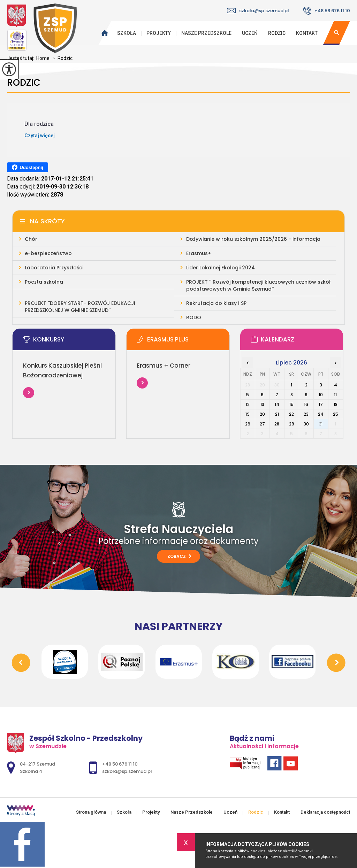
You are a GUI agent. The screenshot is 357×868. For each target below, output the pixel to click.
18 (336, 404)
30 (306, 424)
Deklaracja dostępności (325, 812)
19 (248, 414)
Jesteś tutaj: (22, 58)
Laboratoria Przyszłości (54, 268)
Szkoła (127, 33)
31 (321, 424)
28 (277, 424)
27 (262, 424)
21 (277, 414)
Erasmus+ (199, 253)
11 (335, 395)
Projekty (159, 33)
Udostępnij (27, 167)
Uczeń (250, 33)
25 (336, 414)
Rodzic (277, 33)
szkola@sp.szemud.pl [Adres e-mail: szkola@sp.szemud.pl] (127, 771)
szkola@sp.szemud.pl (258, 11)
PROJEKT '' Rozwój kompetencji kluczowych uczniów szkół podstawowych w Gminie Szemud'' (258, 285)
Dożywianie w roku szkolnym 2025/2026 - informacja (253, 239)
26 (248, 424)
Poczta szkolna (44, 282)
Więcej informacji (29, 393)
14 (277, 404)
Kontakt (307, 33)
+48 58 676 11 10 (326, 11)
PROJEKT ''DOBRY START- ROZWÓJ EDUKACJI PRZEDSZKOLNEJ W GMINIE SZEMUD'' (80, 307)
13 (262, 404)
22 (291, 414)
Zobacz (179, 556)
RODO (194, 317)
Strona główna (103, 33)
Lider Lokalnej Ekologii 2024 (221, 268)
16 (306, 404)
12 (248, 404)
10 (321, 395)
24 (321, 414)
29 (292, 424)
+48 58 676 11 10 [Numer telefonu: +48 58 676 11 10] (120, 764)
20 (262, 414)
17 (321, 404)
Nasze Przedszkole (206, 33)
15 (291, 404)
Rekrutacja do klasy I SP (216, 303)
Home (43, 58)
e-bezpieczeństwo (48, 253)
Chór (31, 239)
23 (306, 414)
